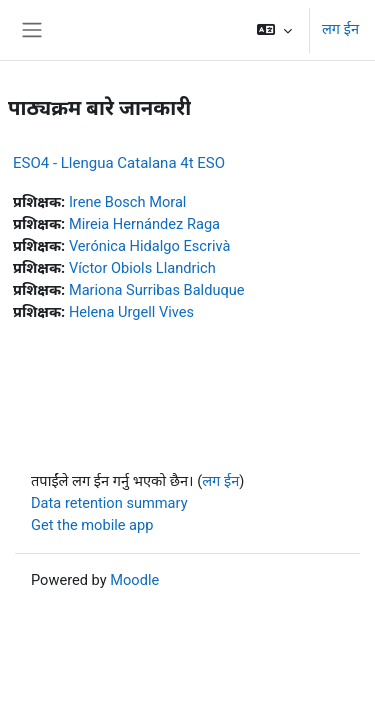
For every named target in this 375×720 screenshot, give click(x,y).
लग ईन (340, 29)
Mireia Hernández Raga (144, 224)
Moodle (134, 580)
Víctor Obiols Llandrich (142, 268)
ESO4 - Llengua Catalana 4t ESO (119, 163)
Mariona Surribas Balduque (157, 290)
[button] (274, 30)
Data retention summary (109, 503)
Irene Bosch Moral (128, 202)
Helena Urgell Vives (131, 312)
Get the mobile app (92, 525)
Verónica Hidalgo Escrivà (150, 246)
